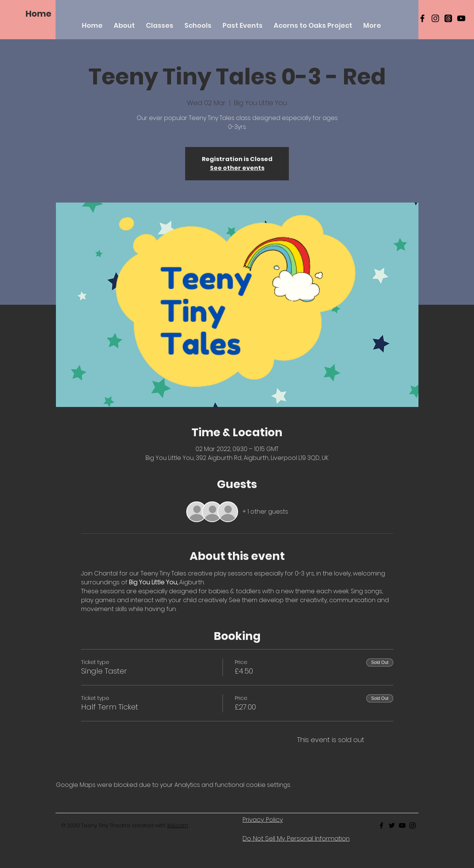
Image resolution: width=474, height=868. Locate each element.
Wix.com (178, 825)
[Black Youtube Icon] (402, 825)
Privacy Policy (263, 819)
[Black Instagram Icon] (435, 18)
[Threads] (448, 18)
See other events (237, 168)
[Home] (39, 14)
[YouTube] (461, 18)
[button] (160, 25)
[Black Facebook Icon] (422, 18)
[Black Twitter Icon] (392, 825)
